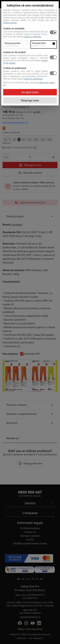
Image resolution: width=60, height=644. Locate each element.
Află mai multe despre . (22, 37)
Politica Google (10, 23)
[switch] (53, 32)
